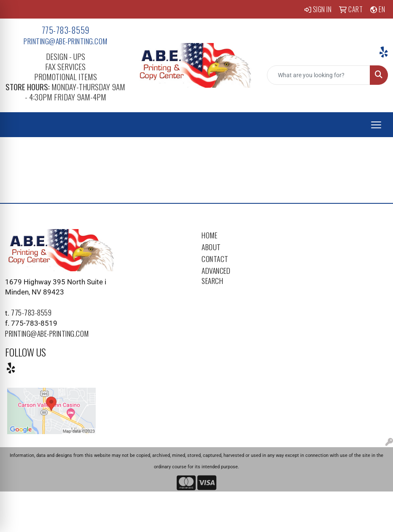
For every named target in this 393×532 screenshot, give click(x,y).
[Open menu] (376, 125)
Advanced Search (216, 275)
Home (209, 235)
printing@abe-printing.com (66, 41)
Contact (215, 259)
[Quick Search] (319, 75)
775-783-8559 (66, 30)
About (211, 247)
